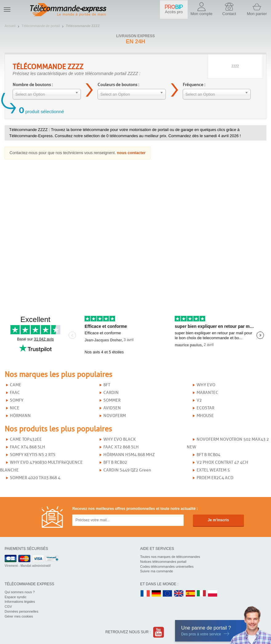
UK (179, 594)
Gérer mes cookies (19, 616)
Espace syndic (16, 597)
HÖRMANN (20, 416)
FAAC (15, 393)
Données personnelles (21, 611)
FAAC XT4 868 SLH (28, 447)
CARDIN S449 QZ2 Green (127, 470)
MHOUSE (205, 416)
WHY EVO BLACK (120, 439)
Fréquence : (194, 85)
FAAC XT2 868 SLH (121, 447)
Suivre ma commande (157, 571)
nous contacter (131, 153)
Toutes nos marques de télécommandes (170, 557)
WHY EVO (206, 385)
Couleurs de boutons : (118, 85)
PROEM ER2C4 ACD (215, 478)
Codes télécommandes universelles (167, 566)
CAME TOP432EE (26, 439)
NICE (15, 408)
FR (145, 594)
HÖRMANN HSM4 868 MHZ (129, 455)
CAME (16, 385)
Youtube (159, 632)
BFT (107, 385)
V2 (199, 400)
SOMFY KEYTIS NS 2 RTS (33, 455)
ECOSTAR (205, 408)
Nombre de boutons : (33, 85)
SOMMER (112, 400)
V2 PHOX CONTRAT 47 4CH (222, 462)
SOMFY (17, 400)
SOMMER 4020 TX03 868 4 (35, 478)
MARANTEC (207, 393)
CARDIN (111, 393)
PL (213, 594)
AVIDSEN (112, 408)
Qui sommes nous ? (20, 592)
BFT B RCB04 (208, 455)
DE (156, 594)
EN (168, 594)
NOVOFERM (115, 416)
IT (201, 594)
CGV (8, 606)
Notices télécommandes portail (163, 562)
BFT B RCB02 (115, 462)
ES (190, 594)
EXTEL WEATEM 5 (213, 470)
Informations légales (20, 602)
